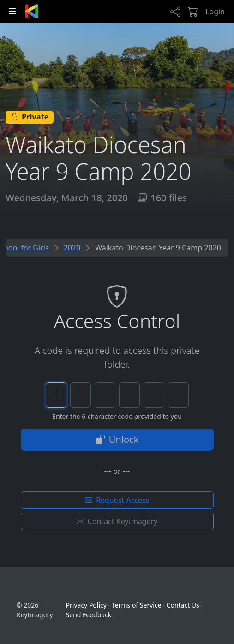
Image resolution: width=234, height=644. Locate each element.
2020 (72, 248)
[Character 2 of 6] (81, 395)
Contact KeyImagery (117, 521)
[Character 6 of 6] (178, 395)
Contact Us (183, 605)
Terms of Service (137, 605)
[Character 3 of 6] (105, 395)
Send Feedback (89, 615)
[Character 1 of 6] (56, 395)
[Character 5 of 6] (154, 395)
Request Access (117, 500)
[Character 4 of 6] (129, 395)
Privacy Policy (86, 605)
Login (215, 12)
